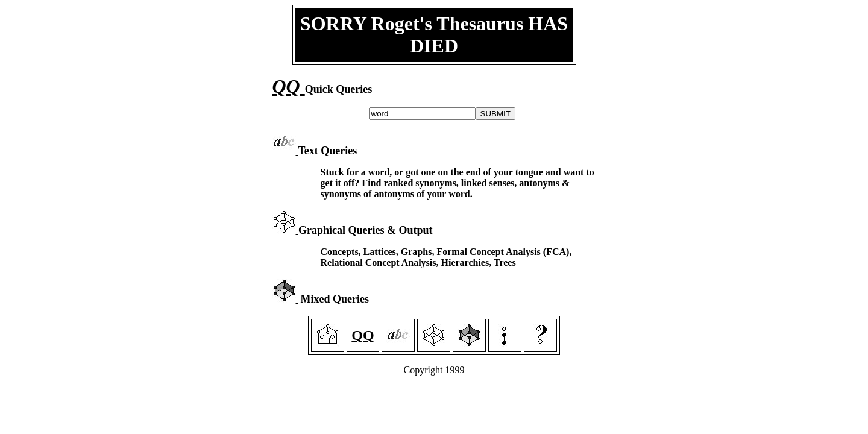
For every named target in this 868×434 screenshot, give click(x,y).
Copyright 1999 (434, 370)
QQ (289, 86)
